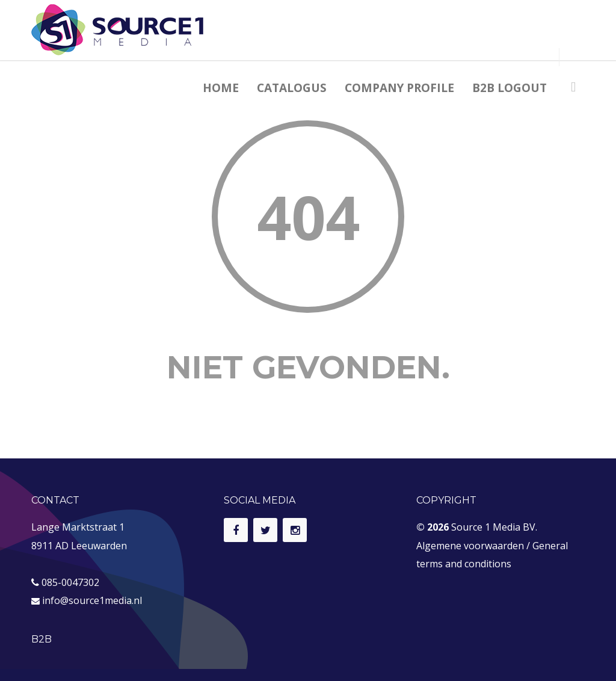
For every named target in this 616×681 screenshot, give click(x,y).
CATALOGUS (292, 88)
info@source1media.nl (92, 600)
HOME (221, 88)
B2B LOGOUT (510, 88)
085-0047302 (70, 582)
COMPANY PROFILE (399, 88)
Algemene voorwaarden (470, 546)
